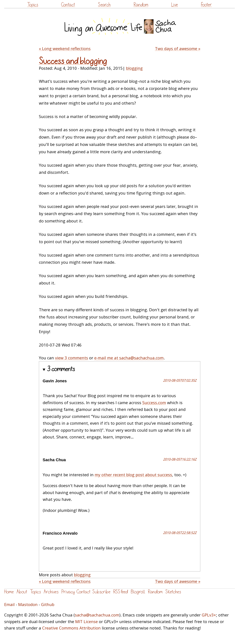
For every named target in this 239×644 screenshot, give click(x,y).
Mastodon (28, 604)
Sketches (173, 592)
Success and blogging (73, 61)
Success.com (154, 402)
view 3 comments (72, 358)
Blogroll (138, 592)
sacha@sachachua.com (97, 615)
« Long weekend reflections (65, 48)
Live (175, 5)
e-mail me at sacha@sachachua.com (129, 358)
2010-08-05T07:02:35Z (180, 380)
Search (104, 5)
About (22, 592)
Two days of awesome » (178, 48)
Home (9, 592)
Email (9, 604)
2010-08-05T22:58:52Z (180, 533)
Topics (33, 5)
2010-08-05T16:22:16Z (180, 459)
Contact (68, 5)
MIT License (86, 621)
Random (141, 5)
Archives (51, 592)
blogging (134, 68)
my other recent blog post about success (133, 475)
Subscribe (101, 592)
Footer (206, 5)
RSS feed (121, 592)
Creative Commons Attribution (71, 628)
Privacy (68, 592)
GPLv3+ (209, 615)
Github (48, 604)
